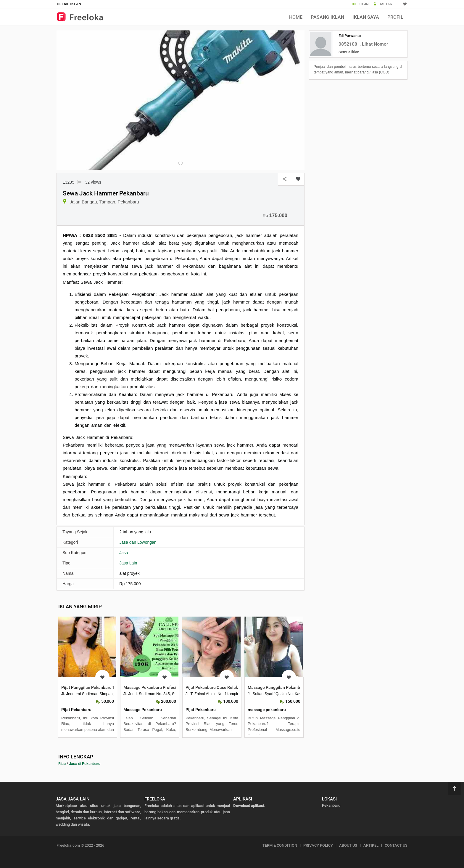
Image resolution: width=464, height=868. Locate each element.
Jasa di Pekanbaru (85, 764)
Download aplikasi (249, 806)
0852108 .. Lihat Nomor (363, 44)
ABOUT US (348, 845)
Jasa (124, 553)
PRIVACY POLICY (318, 845)
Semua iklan (349, 52)
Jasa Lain (128, 563)
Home (296, 17)
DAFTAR (385, 4)
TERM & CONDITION (280, 845)
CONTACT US (396, 845)
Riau (62, 764)
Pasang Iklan (327, 17)
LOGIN (363, 4)
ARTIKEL (371, 845)
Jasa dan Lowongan (138, 542)
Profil (395, 17)
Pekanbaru (331, 805)
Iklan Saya (366, 17)
